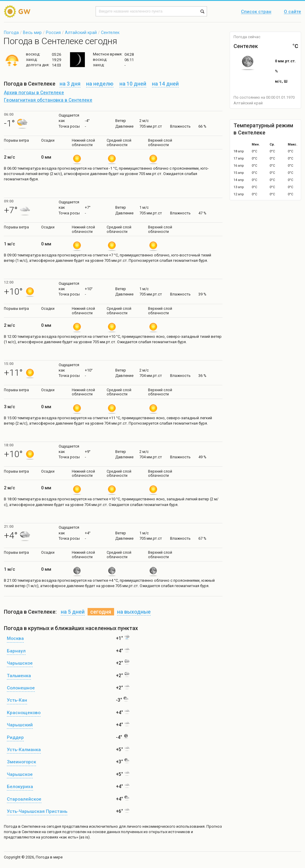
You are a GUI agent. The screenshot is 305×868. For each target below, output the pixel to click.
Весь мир (32, 33)
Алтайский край (81, 33)
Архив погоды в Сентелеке (34, 93)
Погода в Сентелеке (22, 826)
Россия (53, 33)
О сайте (292, 12)
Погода (11, 33)
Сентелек (110, 33)
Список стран (256, 12)
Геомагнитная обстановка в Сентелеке (48, 100)
